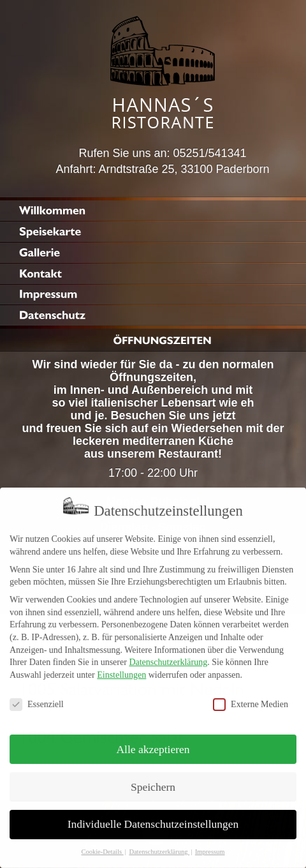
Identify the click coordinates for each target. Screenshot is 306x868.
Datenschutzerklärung (168, 655)
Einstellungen (121, 667)
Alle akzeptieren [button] (153, 741)
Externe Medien (251, 697)
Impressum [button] (210, 844)
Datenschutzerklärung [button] (159, 844)
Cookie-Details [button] (102, 844)
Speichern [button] (153, 779)
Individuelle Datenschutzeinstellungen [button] (153, 816)
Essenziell (37, 697)
